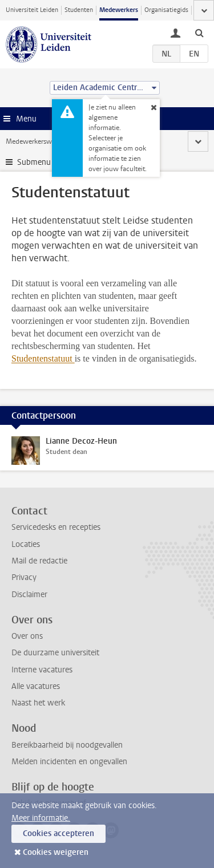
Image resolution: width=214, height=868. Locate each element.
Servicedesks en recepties (56, 527)
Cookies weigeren (56, 852)
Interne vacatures (42, 670)
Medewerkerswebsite (38, 141)
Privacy (24, 577)
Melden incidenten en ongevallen (69, 762)
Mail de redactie (39, 561)
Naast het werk (38, 703)
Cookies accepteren (58, 833)
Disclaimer (29, 595)
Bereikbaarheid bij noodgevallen (67, 745)
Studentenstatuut (43, 358)
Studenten (79, 10)
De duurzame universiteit (55, 653)
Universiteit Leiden (32, 10)
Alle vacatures (36, 686)
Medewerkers (119, 10)
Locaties (26, 544)
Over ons (27, 636)
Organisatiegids (166, 10)
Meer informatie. (41, 818)
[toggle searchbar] (199, 33)
